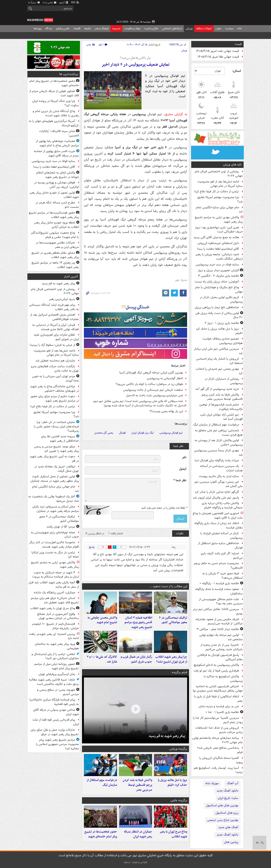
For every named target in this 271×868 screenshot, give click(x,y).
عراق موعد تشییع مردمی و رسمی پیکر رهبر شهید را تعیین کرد (56, 449)
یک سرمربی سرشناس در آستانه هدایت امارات (221, 468)
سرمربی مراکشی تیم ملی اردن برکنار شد (218, 351)
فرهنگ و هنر (102, 28)
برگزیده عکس (179, 800)
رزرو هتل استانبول (227, 813)
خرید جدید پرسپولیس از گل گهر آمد (217, 389)
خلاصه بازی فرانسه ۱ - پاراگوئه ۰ (219, 583)
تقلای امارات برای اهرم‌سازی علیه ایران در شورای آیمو (56, 337)
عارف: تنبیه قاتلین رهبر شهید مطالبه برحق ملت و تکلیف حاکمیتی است (54, 682)
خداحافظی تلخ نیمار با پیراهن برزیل (217, 307)
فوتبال (122, 433)
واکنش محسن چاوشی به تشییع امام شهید (102, 620)
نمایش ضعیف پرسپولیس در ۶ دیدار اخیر (136, 65)
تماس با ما (50, 3)
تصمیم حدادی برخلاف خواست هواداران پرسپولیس (223, 341)
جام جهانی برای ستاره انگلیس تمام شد (219, 210)
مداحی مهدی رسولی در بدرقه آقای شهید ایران (56, 712)
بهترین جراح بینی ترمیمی (223, 820)
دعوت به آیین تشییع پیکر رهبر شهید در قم (54, 459)
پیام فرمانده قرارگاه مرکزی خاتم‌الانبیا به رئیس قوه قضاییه (54, 702)
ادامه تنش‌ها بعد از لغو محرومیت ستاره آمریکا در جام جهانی (220, 184)
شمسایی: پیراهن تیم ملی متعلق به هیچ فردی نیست (219, 433)
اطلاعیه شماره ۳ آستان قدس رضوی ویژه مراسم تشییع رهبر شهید (138, 623)
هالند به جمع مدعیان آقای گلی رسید (216, 237)
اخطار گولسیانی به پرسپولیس (165, 378)
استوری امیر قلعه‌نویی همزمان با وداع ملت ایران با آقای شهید (218, 516)
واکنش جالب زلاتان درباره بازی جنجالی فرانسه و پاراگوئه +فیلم (222, 505)
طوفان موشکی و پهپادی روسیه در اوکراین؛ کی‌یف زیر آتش (56, 185)
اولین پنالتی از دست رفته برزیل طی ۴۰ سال (219, 315)
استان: (237, 71)
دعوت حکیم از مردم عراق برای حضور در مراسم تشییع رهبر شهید (55, 399)
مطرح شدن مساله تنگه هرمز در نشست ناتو (57, 205)
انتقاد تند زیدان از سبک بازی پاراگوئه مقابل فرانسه (218, 525)
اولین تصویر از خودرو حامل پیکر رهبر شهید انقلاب (54, 195)
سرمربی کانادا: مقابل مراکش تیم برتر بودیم (218, 611)
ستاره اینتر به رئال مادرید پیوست (219, 476)
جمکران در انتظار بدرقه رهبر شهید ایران (138, 834)
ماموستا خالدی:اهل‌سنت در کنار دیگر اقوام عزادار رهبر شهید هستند (54, 545)
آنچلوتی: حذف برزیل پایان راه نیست (217, 282)
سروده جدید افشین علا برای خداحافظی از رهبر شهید (60, 439)
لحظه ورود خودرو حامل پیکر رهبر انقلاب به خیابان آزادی (56, 225)
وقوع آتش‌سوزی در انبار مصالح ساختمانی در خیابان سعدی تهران (58, 616)
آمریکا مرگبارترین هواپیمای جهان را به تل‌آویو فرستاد (54, 123)
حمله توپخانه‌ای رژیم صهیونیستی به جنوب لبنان (55, 535)
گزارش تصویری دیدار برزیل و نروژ (218, 270)
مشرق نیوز (209, 12)
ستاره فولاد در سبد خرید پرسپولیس (217, 265)
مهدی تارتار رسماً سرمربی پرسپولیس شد (218, 453)
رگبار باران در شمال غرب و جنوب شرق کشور (136, 659)
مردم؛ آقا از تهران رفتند (61, 527)
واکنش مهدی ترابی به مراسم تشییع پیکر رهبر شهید (219, 220)
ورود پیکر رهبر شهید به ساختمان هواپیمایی (57, 646)
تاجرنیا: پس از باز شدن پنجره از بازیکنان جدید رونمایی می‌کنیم (222, 647)
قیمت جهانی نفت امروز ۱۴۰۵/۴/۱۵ (217, 51)
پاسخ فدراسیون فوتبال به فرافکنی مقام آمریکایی (220, 657)
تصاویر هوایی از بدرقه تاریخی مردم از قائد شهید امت (54, 93)
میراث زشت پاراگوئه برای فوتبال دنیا (217, 460)
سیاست (229, 28)
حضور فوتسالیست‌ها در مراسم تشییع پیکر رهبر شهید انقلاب (54, 215)
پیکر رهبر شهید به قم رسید (167, 736)
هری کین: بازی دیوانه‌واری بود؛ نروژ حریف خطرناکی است (219, 230)
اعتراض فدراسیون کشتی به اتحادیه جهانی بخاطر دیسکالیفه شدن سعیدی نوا (218, 689)
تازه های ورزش (232, 165)
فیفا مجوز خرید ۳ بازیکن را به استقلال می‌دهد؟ (222, 576)
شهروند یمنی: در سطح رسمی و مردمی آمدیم (58, 692)
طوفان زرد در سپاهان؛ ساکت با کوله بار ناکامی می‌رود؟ (149, 384)
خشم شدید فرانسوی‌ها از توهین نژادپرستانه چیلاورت (221, 407)
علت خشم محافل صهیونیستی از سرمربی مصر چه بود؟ (221, 601)
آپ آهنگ (233, 783)
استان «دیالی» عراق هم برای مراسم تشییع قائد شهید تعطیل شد (55, 600)
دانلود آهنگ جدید (227, 791)
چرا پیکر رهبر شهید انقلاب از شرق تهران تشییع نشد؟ (171, 659)
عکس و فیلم (63, 28)
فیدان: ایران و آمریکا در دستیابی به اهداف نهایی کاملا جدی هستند (56, 327)
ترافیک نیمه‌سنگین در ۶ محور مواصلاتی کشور (173, 620)
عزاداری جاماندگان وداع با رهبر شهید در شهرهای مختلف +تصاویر (54, 389)
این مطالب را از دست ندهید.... (168, 586)
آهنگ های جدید (228, 827)
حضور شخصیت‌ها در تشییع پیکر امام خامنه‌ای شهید (101, 834)
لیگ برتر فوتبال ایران (143, 433)
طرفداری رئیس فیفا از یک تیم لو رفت (216, 671)
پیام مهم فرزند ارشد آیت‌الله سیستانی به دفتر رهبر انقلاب (54, 307)
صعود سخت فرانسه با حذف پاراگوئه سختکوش (219, 591)
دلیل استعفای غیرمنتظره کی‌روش (218, 243)
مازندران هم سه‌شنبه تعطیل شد (55, 361)
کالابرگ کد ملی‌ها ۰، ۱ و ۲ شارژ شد (102, 659)
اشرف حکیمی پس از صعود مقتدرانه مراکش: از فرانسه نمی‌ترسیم (219, 622)
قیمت (238, 44)
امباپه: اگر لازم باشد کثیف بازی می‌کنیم (222, 556)
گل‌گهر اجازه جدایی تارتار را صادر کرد (217, 492)
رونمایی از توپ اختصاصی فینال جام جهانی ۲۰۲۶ (219, 174)
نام (184, 457)
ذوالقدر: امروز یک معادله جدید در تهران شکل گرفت (57, 469)
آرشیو (64, 3)
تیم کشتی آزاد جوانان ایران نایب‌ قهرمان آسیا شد (221, 417)
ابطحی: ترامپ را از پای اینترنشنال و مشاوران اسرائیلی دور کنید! (55, 656)
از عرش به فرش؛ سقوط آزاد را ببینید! (52, 345)
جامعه (88, 28)
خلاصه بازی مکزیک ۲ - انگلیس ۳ (218, 276)
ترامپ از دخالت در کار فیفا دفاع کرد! (217, 192)
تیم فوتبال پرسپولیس (171, 433)
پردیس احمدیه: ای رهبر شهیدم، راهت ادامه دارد (54, 636)
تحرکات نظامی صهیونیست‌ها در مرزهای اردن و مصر (57, 245)
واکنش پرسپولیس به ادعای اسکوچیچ (216, 665)
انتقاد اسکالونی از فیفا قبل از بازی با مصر (218, 699)
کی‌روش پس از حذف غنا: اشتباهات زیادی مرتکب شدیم (219, 730)
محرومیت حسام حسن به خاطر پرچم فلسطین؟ (218, 566)
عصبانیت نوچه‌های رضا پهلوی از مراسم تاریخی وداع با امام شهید (57, 143)
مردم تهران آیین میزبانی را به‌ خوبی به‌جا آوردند (55, 378)
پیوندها (38, 28)
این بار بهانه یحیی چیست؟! (166, 411)
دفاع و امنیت (151, 28)
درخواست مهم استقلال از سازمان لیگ (216, 425)
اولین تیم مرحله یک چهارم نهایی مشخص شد (221, 637)
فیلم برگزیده (180, 672)
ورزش (189, 28)
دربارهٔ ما (34, 3)
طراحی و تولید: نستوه (135, 862)
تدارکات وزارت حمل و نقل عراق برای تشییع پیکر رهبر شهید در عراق (55, 732)
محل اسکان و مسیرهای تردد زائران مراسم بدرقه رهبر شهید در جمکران (56, 509)
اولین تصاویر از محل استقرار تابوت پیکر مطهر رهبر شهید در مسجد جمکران (55, 479)
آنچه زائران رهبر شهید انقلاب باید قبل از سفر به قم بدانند (54, 585)
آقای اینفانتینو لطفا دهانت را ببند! (218, 249)
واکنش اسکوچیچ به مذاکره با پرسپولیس (223, 679)
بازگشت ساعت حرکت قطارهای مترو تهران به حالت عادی (55, 369)
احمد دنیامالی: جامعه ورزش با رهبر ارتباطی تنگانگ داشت (219, 257)
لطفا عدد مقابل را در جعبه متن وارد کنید (164, 508)
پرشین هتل (231, 842)
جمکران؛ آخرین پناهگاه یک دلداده (54, 593)
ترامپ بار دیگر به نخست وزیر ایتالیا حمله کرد (55, 555)
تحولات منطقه (204, 28)
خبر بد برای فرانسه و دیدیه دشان (219, 706)
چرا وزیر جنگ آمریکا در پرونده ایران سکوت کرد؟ (56, 103)
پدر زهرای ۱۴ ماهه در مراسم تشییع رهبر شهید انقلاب (55, 265)
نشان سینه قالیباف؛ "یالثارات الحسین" (59, 133)
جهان (218, 28)
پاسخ (92, 547)
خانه (240, 28)
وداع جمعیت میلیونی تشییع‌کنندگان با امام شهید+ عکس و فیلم (55, 235)
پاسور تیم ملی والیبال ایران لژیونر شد (216, 498)
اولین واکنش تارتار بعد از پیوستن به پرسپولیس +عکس (219, 443)
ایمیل (183, 469)
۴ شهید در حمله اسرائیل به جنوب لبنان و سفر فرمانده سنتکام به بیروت (56, 575)
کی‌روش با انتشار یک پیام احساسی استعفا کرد (219, 361)
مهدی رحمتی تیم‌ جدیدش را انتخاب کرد (219, 371)
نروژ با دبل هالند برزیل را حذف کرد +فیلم (219, 331)
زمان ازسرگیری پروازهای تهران (57, 674)
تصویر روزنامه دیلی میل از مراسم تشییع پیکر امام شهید (57, 666)
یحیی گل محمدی (104, 433)
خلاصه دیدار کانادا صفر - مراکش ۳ (218, 629)
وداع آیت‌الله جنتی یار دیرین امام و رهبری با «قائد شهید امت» (56, 113)
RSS (75, 3)
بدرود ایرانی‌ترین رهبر (62, 299)
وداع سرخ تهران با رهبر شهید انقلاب (173, 834)
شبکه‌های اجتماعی (172, 28)
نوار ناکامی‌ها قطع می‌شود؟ (135, 58)
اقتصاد (77, 28)
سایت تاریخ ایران (228, 798)
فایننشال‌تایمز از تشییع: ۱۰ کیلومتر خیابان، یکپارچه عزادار (55, 626)
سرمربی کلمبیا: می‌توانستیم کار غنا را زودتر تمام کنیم (218, 720)
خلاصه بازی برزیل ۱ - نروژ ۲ (222, 323)
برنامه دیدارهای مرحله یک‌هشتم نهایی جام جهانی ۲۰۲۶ (217, 740)
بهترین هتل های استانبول (222, 805)
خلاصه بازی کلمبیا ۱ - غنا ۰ (222, 712)
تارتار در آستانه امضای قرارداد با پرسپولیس (221, 536)
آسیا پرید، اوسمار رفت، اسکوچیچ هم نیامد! (218, 770)
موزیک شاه (212, 783)
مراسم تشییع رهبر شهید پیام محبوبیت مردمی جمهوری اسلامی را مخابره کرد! (57, 744)
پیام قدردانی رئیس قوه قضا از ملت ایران (56, 722)
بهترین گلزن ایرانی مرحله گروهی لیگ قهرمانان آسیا (151, 373)
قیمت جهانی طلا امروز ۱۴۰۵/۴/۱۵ (218, 57)
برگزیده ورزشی (178, 749)
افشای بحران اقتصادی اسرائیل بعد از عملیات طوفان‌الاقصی (54, 317)
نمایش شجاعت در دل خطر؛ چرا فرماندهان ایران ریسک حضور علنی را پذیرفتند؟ (56, 427)
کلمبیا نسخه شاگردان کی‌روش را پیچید (221, 760)
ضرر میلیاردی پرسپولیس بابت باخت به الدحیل (155, 395)
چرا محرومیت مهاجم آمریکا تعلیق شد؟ (220, 199)
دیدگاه (49, 28)
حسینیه (116, 28)
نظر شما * (180, 480)
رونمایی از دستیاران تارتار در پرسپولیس (224, 381)
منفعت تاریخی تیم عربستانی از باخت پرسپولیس (153, 390)
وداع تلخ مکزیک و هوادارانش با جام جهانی (219, 290)
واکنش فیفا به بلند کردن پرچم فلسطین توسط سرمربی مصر (222, 397)
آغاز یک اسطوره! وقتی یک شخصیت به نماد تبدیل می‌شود (54, 499)
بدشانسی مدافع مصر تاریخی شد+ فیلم (220, 750)
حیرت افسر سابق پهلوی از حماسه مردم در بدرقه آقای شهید (56, 153)
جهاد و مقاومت (132, 28)
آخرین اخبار (71, 277)
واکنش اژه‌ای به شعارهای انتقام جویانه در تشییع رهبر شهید (57, 175)
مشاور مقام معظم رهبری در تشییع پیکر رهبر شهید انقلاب (55, 255)
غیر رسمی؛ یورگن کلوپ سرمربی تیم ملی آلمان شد (219, 484)
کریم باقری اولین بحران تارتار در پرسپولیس (221, 299)
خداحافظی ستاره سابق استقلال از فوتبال (220, 545)
